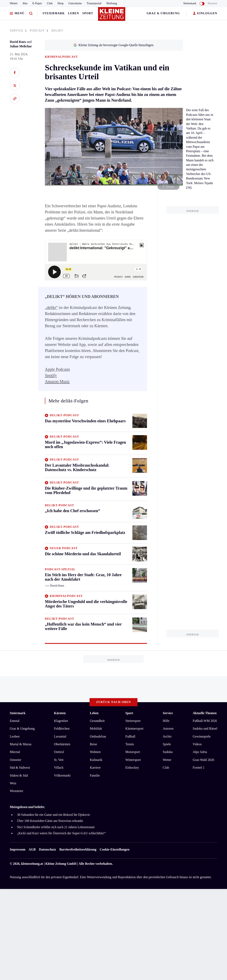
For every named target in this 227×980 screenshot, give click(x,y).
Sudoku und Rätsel (205, 728)
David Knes (18, 42)
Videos (197, 744)
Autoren (168, 728)
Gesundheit (97, 721)
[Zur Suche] (31, 14)
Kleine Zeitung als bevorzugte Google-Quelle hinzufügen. (114, 45)
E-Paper (37, 3)
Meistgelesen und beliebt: (27, 807)
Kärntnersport (135, 728)
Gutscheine (75, 3)
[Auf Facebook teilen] (15, 73)
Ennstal (15, 721)
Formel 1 (199, 768)
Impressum (18, 849)
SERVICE (18, 31)
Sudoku (168, 752)
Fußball (130, 736)
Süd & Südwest (20, 768)
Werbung (112, 3)
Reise (94, 744)
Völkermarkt (62, 775)
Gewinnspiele (202, 736)
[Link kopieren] (15, 99)
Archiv (167, 736)
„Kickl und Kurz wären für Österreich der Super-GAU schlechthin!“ (62, 833)
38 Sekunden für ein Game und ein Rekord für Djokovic (54, 815)
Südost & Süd (19, 775)
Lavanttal (60, 736)
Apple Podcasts (57, 369)
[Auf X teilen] (15, 86)
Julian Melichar (21, 46)
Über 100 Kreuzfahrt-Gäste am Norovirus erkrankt (50, 821)
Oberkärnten (62, 744)
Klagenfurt (61, 721)
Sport (88, 13)
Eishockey (132, 768)
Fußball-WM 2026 (205, 721)
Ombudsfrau (98, 736)
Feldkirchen (62, 728)
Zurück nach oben (114, 702)
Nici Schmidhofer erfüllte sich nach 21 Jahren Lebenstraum (56, 827)
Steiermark (54, 13)
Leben (74, 13)
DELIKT (57, 31)
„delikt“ (51, 307)
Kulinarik (96, 760)
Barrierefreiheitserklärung (78, 849)
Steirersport (133, 721)
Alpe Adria (200, 752)
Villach (59, 768)
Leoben (15, 736)
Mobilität (96, 728)
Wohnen (95, 752)
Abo (25, 3)
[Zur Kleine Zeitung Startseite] (112, 16)
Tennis (130, 744)
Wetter (14, 3)
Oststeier (16, 760)
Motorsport (133, 752)
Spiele (167, 744)
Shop (61, 3)
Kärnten (212, 3)
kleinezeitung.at (32, 864)
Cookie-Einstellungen (115, 849)
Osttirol (59, 752)
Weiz (13, 783)
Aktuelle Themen (205, 713)
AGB (32, 849)
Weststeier (16, 791)
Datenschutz (48, 849)
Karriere (95, 768)
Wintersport (133, 760)
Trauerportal (94, 3)
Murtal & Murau (21, 744)
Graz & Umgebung (163, 13)
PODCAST (39, 31)
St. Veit (59, 760)
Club (50, 3)
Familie (95, 775)
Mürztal (15, 752)
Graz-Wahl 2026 (203, 760)
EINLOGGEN (205, 14)
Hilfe (166, 721)
